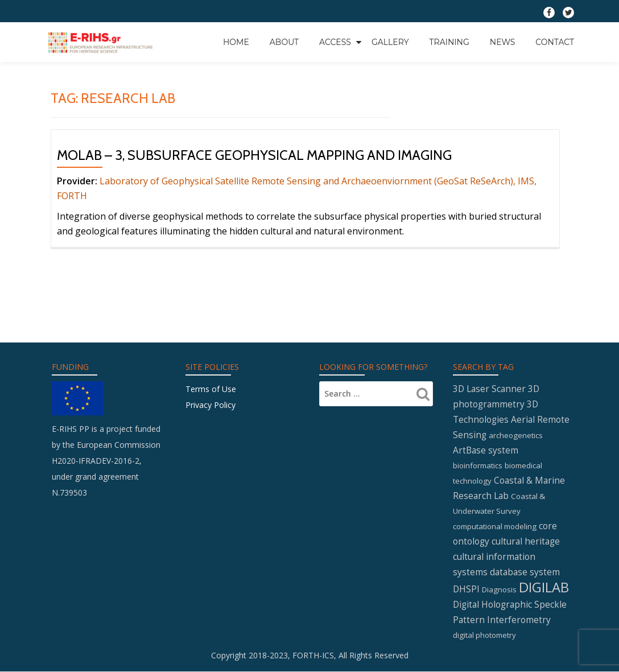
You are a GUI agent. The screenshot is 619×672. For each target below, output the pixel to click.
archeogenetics (516, 435)
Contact (555, 42)
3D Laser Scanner (489, 389)
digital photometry (484, 635)
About (284, 42)
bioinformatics (478, 465)
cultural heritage (526, 541)
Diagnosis (499, 589)
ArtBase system (486, 450)
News (503, 42)
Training (449, 42)
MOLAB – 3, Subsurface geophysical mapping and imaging (254, 155)
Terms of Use (211, 389)
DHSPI (466, 589)
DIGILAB (544, 587)
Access (335, 42)
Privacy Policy (211, 405)
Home (236, 42)
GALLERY (390, 42)
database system (525, 572)
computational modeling (495, 526)
